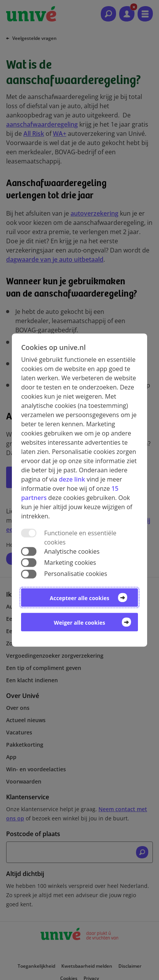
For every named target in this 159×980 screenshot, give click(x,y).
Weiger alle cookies (80, 623)
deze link (72, 479)
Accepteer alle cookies (79, 598)
